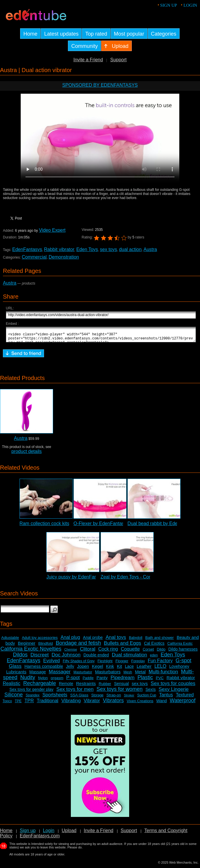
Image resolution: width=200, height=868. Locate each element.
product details (27, 454)
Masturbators (108, 674)
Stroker (129, 698)
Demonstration (64, 257)
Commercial (34, 257)
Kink (110, 669)
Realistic (11, 686)
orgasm (57, 680)
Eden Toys (87, 249)
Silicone (14, 697)
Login (190, 5)
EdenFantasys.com (40, 838)
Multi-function (163, 674)
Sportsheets (55, 697)
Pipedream (122, 680)
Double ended (96, 658)
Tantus (166, 697)
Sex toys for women (120, 692)
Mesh (128, 675)
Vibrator (92, 703)
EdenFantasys (27, 249)
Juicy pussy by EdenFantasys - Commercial (92, 579)
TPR (29, 703)
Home (6, 833)
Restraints (86, 686)
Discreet (40, 657)
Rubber (105, 686)
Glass (15, 669)
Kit (120, 669)
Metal (140, 674)
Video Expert (52, 230)
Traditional (48, 703)
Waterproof (183, 703)
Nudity (28, 680)
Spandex (33, 698)
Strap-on (114, 698)
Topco (7, 704)
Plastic (145, 680)
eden (154, 658)
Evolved (51, 663)
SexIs (151, 692)
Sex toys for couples (173, 686)
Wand (162, 703)
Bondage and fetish (78, 646)
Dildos (20, 657)
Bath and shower (159, 640)
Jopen (83, 669)
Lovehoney (179, 669)
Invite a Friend (88, 60)
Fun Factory (160, 663)
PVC (160, 680)
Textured (185, 697)
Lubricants (16, 674)
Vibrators (113, 703)
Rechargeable (40, 686)
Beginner (27, 646)
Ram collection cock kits (44, 526)
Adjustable (10, 640)
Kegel (97, 669)
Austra (150, 249)
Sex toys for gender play (31, 692)
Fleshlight (105, 664)
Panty (102, 680)
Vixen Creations (140, 704)
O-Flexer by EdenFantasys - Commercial (116, 526)
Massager (60, 674)
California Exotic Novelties (31, 651)
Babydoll (136, 640)
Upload (69, 833)
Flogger (122, 664)
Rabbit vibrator (59, 249)
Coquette (130, 652)
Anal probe (93, 640)
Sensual (121, 686)
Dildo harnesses (183, 652)
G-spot (183, 663)
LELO (160, 669)
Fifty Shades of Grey (79, 664)
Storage (97, 698)
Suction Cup (147, 698)
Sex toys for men (75, 692)
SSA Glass (79, 698)
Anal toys (116, 640)
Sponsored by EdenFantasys (100, 85)
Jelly (70, 669)
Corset (148, 652)
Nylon (43, 680)
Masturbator (83, 675)
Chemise (71, 652)
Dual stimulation (129, 657)
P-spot (73, 680)
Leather (144, 669)
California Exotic (180, 646)
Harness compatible (44, 669)
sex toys (109, 249)
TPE (18, 704)
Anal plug (70, 640)
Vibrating (71, 703)
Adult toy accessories (40, 640)
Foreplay (138, 664)
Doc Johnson (66, 657)
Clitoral (88, 652)
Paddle (88, 681)
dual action (130, 249)
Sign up (169, 5)
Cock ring (108, 652)
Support (118, 60)
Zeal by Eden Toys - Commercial (134, 579)
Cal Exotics (154, 646)
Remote (66, 686)
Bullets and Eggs (122, 646)
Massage (37, 674)
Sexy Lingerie (174, 692)
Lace (129, 669)
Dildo (161, 652)
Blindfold (45, 646)
